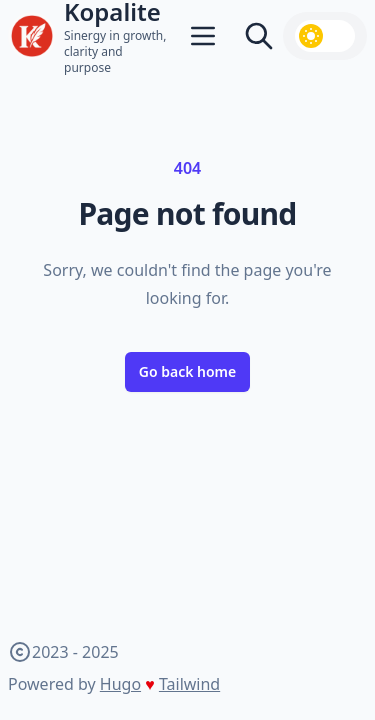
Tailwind (189, 684)
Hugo (120, 684)
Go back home (188, 371)
